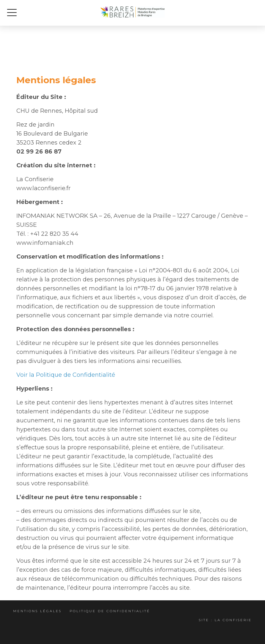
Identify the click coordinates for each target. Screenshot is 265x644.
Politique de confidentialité (110, 611)
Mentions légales (37, 611)
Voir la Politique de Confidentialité (66, 375)
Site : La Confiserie (225, 620)
